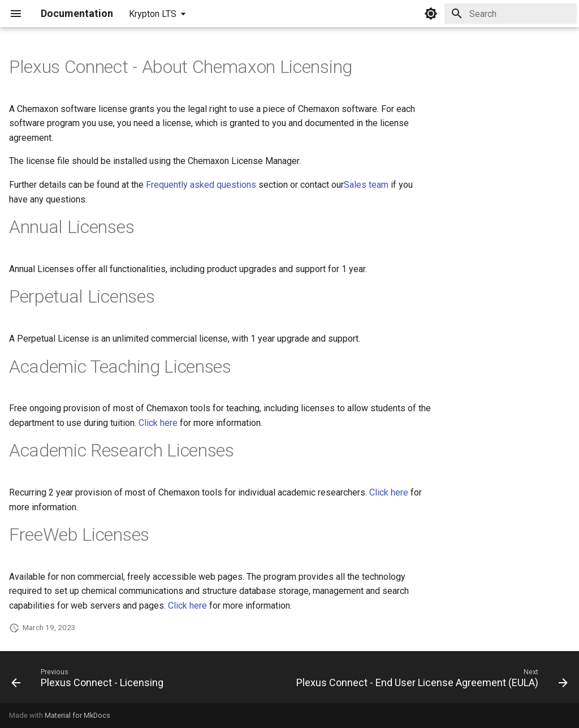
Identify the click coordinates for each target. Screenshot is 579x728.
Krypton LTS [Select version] (153, 14)
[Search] (511, 14)
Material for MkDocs (77, 715)
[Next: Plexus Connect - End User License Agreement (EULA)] (430, 680)
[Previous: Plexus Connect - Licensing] (89, 680)
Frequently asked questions (201, 185)
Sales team (366, 185)
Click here (158, 423)
